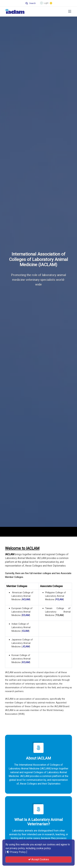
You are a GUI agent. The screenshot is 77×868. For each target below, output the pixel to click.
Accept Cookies (39, 859)
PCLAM (59, 599)
